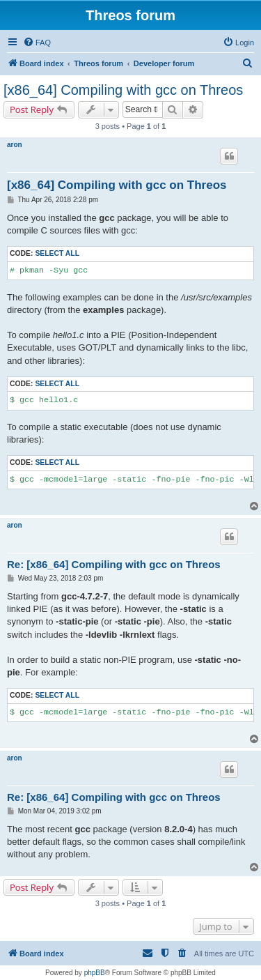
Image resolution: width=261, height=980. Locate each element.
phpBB (95, 973)
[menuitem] (37, 43)
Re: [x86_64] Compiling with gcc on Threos (114, 564)
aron (15, 145)
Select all (57, 253)
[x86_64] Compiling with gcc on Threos (123, 90)
